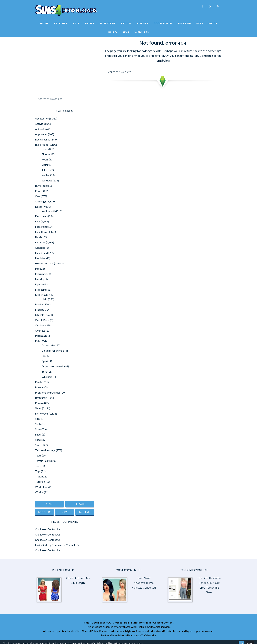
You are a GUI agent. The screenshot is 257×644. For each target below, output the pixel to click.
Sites (38, 419)
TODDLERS (44, 512)
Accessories (42, 118)
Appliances (41, 134)
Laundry (40, 279)
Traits (38, 476)
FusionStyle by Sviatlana (49, 545)
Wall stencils (49, 211)
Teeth (38, 455)
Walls (45, 175)
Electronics (41, 216)
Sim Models (42, 413)
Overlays (40, 331)
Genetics (40, 248)
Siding (45, 165)
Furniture (40, 242)
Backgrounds (43, 139)
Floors (45, 154)
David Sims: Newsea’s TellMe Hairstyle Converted (144, 583)
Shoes (38, 408)
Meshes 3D (41, 304)
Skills (38, 424)
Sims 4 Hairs (128, 635)
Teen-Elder (85, 512)
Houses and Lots (44, 263)
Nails (45, 299)
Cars (38, 196)
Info (37, 269)
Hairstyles (41, 253)
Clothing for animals (53, 351)
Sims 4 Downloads (66, 10)
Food (38, 237)
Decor (39, 207)
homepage (214, 51)
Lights (39, 284)
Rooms (39, 403)
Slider (38, 434)
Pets (38, 341)
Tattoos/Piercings (45, 450)
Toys (44, 372)
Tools (38, 466)
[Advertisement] (65, 65)
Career (39, 191)
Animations (41, 129)
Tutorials (40, 482)
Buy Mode (41, 186)
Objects (40, 315)
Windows (47, 180)
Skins (38, 429)
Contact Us (54, 529)
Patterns (40, 336)
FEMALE (80, 504)
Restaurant (41, 398)
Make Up (40, 295)
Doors (45, 149)
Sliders (39, 440)
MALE (49, 504)
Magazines (41, 290)
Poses (38, 387)
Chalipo (39, 529)
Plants (39, 382)
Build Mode (42, 145)
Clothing (40, 201)
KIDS (65, 512)
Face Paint (41, 227)
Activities (40, 124)
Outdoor (40, 325)
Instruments (42, 274)
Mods (38, 310)
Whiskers (47, 377)
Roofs (45, 159)
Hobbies (40, 258)
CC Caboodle (148, 635)
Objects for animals (53, 366)
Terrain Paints (43, 461)
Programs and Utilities (48, 392)
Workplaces (42, 487)
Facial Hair (41, 232)
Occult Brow (42, 320)
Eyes (38, 221)
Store (38, 445)
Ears (44, 356)
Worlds (39, 492)
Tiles (44, 170)
